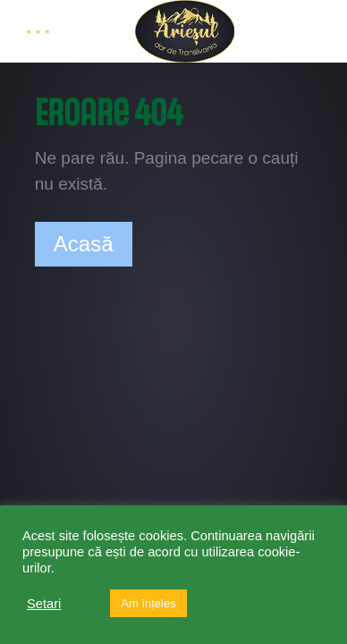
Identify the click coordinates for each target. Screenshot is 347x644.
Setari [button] (44, 604)
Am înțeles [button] (148, 603)
